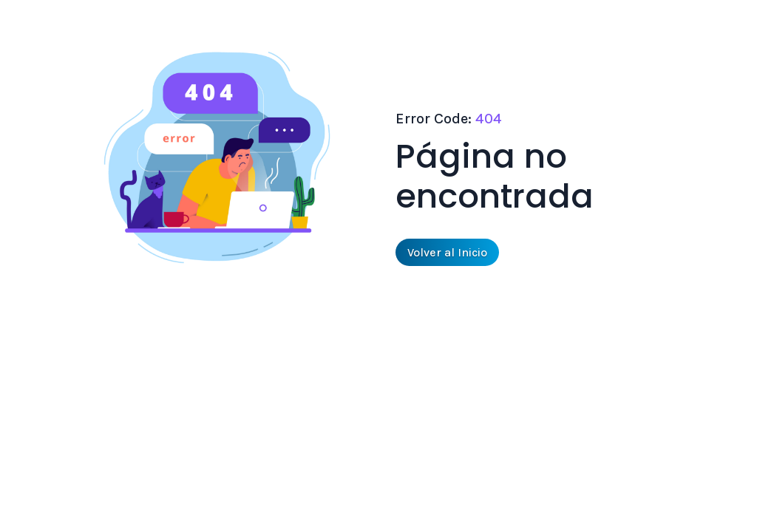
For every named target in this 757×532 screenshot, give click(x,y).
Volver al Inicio (447, 252)
